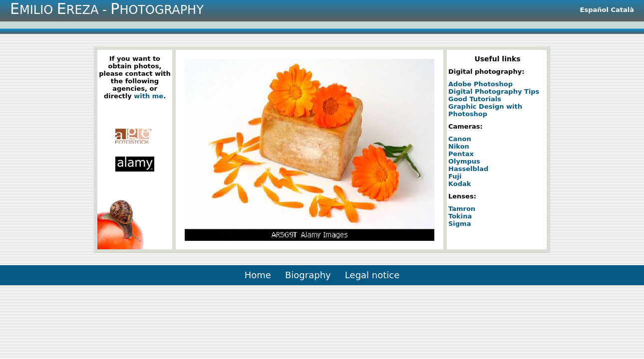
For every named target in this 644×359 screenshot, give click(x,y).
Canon (460, 139)
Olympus (464, 161)
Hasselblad (468, 169)
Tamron (462, 209)
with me (149, 96)
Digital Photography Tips (494, 91)
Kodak (460, 184)
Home (258, 275)
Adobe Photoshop (481, 84)
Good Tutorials (475, 99)
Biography (308, 275)
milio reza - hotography (107, 9)
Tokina (460, 216)
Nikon (459, 146)
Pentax (461, 154)
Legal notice (372, 275)
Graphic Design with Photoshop (485, 110)
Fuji (455, 176)
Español (594, 10)
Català (622, 10)
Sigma (460, 224)
